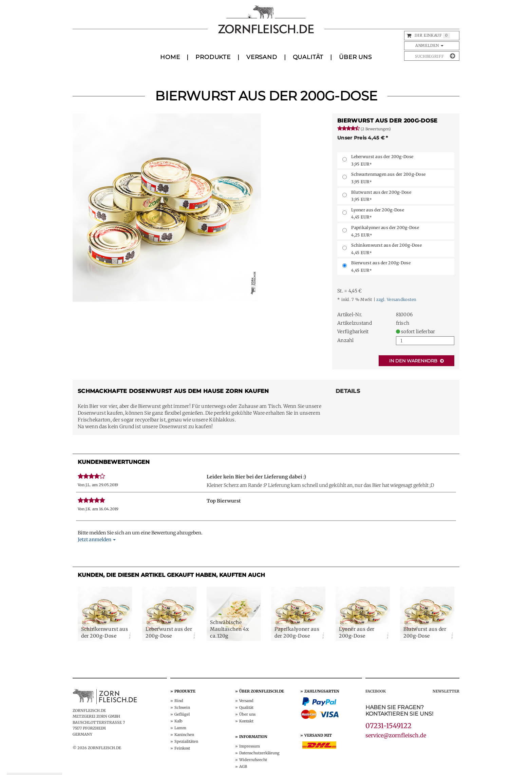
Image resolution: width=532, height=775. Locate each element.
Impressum (250, 746)
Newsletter (446, 691)
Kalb (178, 721)
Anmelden (429, 45)
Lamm (180, 728)
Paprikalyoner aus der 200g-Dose (385, 231)
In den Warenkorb (416, 361)
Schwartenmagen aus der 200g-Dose (388, 178)
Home (170, 57)
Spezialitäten (186, 741)
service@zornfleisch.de (396, 735)
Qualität (308, 57)
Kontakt (246, 721)
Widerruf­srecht (253, 760)
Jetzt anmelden (97, 540)
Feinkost (182, 748)
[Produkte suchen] (426, 56)
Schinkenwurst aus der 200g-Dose (386, 249)
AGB (243, 767)
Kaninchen (184, 735)
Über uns (247, 714)
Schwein (182, 707)
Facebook (376, 691)
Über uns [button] (355, 57)
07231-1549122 (388, 726)
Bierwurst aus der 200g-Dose (381, 267)
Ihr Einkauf (428, 35)
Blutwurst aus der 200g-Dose (381, 196)
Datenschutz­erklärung (259, 753)
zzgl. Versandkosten (396, 299)
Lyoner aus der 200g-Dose (378, 214)
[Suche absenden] (452, 56)
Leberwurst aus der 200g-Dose (382, 160)
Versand (262, 57)
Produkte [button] (213, 57)
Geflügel (182, 714)
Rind (179, 701)
